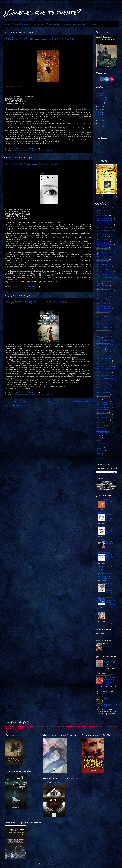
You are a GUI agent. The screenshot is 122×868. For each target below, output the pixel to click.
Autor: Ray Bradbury (102, 402)
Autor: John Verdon (102, 316)
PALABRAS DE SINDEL (104, 553)
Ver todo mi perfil (109, 647)
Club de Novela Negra (37, 151)
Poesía (98, 446)
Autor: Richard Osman (103, 407)
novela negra (100, 458)
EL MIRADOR (101, 540)
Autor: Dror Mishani (102, 269)
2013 (100, 132)
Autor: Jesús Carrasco (103, 311)
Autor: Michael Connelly (21, 151)
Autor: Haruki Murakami (104, 298)
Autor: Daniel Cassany (103, 257)
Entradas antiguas (83, 401)
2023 (100, 91)
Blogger (85, 864)
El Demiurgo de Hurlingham (107, 513)
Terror (98, 456)
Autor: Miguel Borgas (103, 390)
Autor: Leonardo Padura (104, 361)
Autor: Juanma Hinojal (103, 356)
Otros (93, 24)
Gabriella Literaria (105, 573)
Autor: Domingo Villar (103, 267)
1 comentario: (31, 287)
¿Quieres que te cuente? (42, 12)
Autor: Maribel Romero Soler (105, 378)
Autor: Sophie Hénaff (103, 415)
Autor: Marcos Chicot (103, 373)
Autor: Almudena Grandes (104, 228)
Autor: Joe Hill (101, 314)
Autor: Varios (100, 425)
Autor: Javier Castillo (104, 304)
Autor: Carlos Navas (102, 242)
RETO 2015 (99, 451)
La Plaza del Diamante (105, 611)
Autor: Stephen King (102, 420)
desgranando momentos (105, 583)
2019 (100, 115)
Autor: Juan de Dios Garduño (105, 352)
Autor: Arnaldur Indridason (105, 234)
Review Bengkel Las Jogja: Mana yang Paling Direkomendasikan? (111, 602)
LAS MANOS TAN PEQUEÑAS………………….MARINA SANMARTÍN (36, 302)
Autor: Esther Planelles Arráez (106, 277)
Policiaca (99, 448)
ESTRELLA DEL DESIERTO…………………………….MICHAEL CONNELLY (40, 39)
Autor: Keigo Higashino (104, 358)
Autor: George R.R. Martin (105, 291)
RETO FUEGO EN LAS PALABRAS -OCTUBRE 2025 (111, 556)
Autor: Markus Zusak (102, 385)
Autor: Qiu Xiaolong (102, 395)
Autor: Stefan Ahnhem (103, 417)
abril (102, 103)
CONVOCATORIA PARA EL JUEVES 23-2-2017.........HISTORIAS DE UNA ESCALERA (111, 681)
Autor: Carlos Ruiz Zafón (104, 245)
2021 (100, 109)
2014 (100, 129)
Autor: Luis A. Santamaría (105, 366)
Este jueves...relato (21, 24)
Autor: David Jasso (102, 259)
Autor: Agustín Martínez (104, 225)
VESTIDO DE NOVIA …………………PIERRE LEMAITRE (31, 164)
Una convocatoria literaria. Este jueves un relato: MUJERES (111, 589)
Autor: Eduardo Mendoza (104, 275)
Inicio (7, 24)
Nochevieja (101, 568)
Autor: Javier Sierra (103, 309)
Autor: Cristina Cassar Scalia (106, 252)
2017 (100, 121)
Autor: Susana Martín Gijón (105, 422)
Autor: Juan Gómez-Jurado (104, 345)
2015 (100, 126)
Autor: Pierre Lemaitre (20, 289)
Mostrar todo (114, 624)
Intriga (98, 440)
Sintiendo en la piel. (105, 597)
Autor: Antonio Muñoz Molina (105, 230)
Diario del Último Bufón (106, 566)
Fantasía (99, 438)
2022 (100, 106)
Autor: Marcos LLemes (103, 376)
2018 (100, 118)
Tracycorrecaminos (104, 500)
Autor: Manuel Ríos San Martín (106, 369)
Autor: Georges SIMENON (104, 293)
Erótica (98, 435)
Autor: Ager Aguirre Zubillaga (106, 221)
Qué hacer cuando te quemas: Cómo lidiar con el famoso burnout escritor (107, 577)
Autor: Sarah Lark (102, 412)
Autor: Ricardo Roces (103, 405)
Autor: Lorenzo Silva (103, 364)
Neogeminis (101, 526)
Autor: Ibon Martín (102, 301)
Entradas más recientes (16, 401)
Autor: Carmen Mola (102, 247)
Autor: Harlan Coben (102, 296)
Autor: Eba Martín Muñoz (104, 272)
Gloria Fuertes (111, 613)
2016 (100, 123)
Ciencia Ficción (101, 430)
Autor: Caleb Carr (102, 237)
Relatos (98, 453)
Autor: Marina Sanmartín (21, 395)
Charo (107, 644)
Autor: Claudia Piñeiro (104, 250)
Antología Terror (101, 210)
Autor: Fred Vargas (102, 286)
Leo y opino (38, 24)
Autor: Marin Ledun (102, 382)
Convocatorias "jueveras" (75, 24)
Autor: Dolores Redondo (104, 264)
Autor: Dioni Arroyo (102, 262)
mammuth (64, 864)
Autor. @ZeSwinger (102, 216)
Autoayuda (99, 213)
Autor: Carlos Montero (103, 239)
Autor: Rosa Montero (102, 410)
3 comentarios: (32, 148)
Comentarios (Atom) (21, 405)
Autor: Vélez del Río (103, 428)
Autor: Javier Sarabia (103, 306)
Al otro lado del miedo (104, 208)
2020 (100, 112)
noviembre (103, 93)
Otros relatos (53, 24)
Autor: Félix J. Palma (103, 288)
